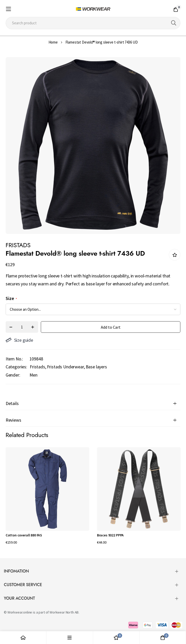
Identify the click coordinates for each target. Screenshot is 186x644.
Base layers (96, 367)
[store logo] (93, 9)
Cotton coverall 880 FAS (24, 535)
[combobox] (93, 23)
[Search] (174, 23)
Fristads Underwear (65, 367)
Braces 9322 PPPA (110, 535)
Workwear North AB (64, 612)
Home (53, 42)
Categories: (16, 367)
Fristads (37, 367)
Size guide (19, 340)
